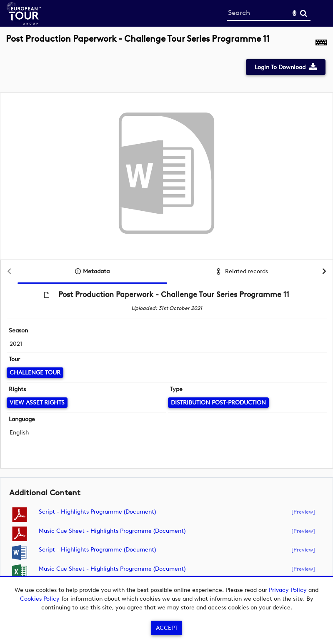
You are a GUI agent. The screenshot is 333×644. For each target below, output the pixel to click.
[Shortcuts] (321, 43)
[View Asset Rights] (37, 403)
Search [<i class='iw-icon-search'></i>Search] (304, 13)
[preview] (303, 512)
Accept (167, 628)
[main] (166, 315)
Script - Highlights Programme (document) (97, 512)
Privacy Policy (288, 590)
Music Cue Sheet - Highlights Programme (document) (112, 531)
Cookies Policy (40, 599)
